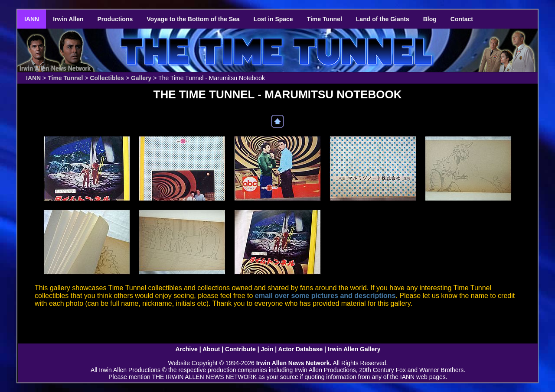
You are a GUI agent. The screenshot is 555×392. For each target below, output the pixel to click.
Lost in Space (273, 19)
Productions (115, 19)
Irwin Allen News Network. (294, 363)
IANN (32, 19)
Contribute (240, 349)
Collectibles (107, 78)
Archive (186, 349)
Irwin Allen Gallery (354, 349)
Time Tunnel (325, 19)
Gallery (141, 78)
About (211, 349)
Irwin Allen (68, 19)
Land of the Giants (383, 19)
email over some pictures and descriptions (325, 296)
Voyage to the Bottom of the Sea (193, 19)
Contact (462, 19)
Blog (430, 19)
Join (267, 349)
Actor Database (301, 349)
